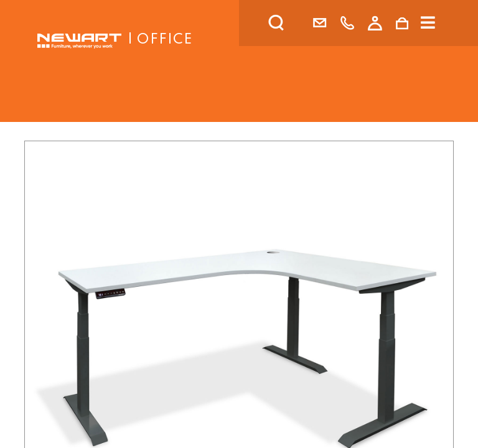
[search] (293, 23)
